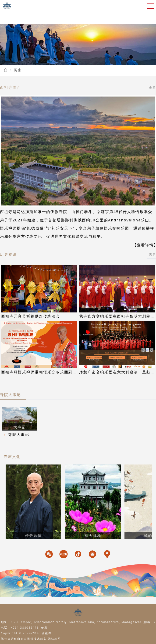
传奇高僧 (33, 536)
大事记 (20, 427)
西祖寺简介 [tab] (11, 87)
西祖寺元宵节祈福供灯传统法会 (31, 316)
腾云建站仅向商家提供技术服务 (24, 639)
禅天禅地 (93, 536)
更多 (152, 87)
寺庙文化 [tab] (12, 457)
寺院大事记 (11, 395)
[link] (6, 70)
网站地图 (54, 639)
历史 (18, 70)
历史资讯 (8, 254)
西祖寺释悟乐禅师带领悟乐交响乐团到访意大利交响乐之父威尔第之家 (66, 372)
